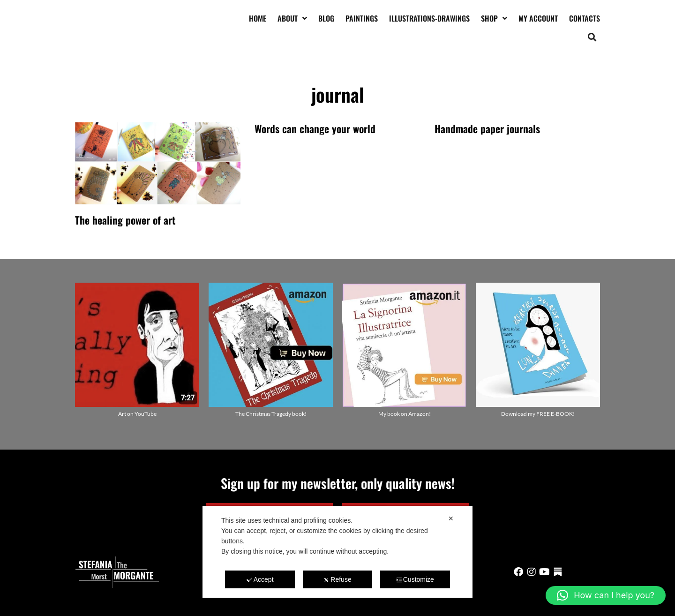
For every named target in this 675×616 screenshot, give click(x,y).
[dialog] (337, 552)
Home (258, 18)
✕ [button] (451, 518)
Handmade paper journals (487, 128)
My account (538, 18)
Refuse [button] (337, 579)
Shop (494, 18)
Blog (326, 18)
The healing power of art (125, 220)
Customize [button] (415, 579)
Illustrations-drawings (429, 18)
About (292, 18)
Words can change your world (315, 128)
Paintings (362, 18)
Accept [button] (260, 579)
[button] (592, 37)
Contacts (585, 18)
